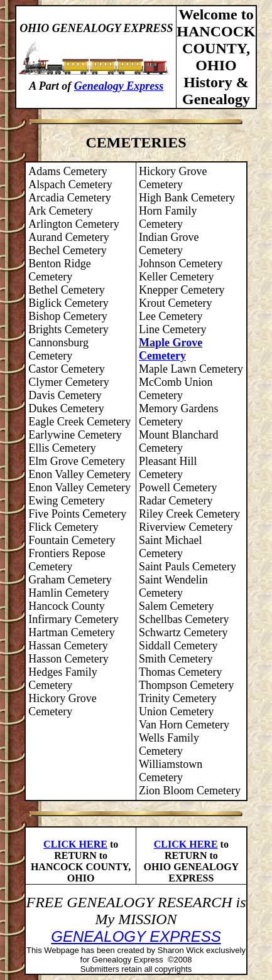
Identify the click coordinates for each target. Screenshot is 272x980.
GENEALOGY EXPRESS (136, 936)
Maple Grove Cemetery (171, 349)
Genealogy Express (119, 86)
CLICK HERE (75, 844)
